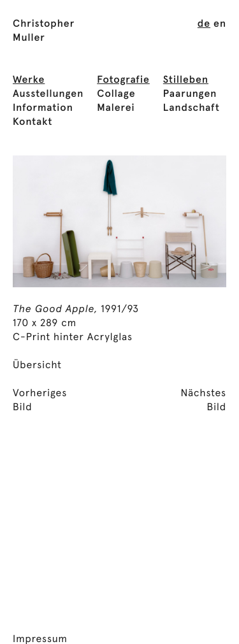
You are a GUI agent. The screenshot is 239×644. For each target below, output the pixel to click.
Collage (116, 94)
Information (43, 108)
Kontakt (33, 122)
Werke (29, 80)
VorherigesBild (40, 401)
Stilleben (186, 80)
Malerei (116, 108)
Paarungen (190, 94)
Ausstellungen (48, 94)
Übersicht (37, 366)
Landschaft (192, 108)
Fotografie (123, 80)
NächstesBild (203, 401)
